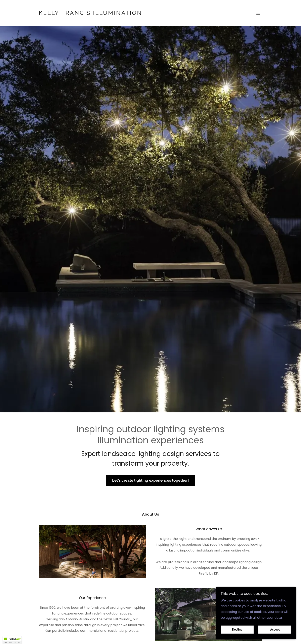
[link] (91, 14)
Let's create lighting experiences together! (150, 480)
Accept (275, 630)
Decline (237, 630)
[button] (258, 13)
